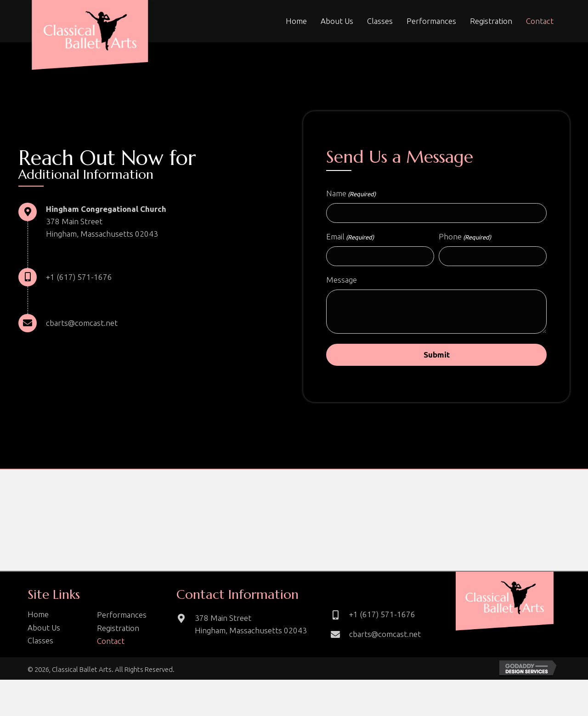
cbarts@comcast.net (82, 323)
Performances (122, 618)
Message (342, 283)
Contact (111, 644)
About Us (44, 630)
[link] (296, 21)
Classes (40, 644)
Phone (465, 239)
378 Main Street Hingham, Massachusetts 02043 (251, 627)
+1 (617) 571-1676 (79, 277)
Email (350, 239)
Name (351, 194)
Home (38, 617)
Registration (118, 631)
